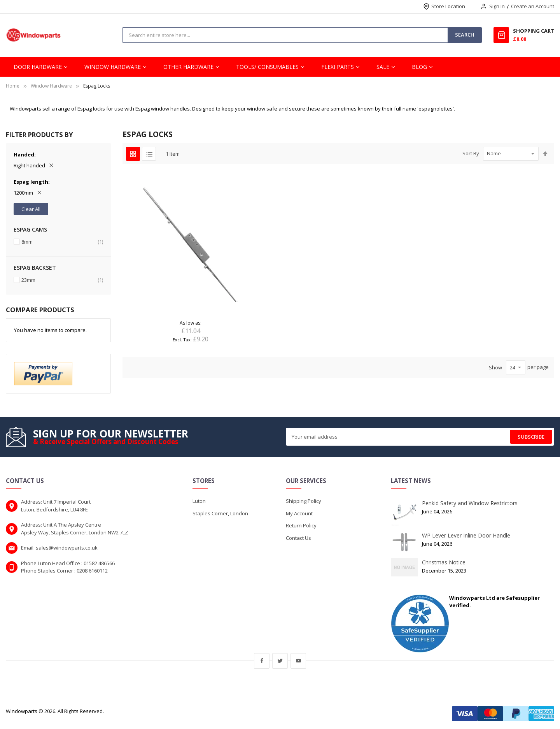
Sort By (471, 153)
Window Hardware (51, 86)
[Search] (465, 35)
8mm (62, 242)
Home (13, 86)
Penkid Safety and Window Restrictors (470, 503)
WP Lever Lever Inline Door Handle (466, 535)
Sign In (497, 6)
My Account (299, 513)
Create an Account (533, 6)
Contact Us (298, 538)
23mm (62, 280)
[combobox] (285, 35)
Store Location (448, 6)
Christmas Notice (444, 562)
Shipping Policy (304, 501)
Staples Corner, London (220, 513)
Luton (199, 501)
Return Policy (301, 525)
